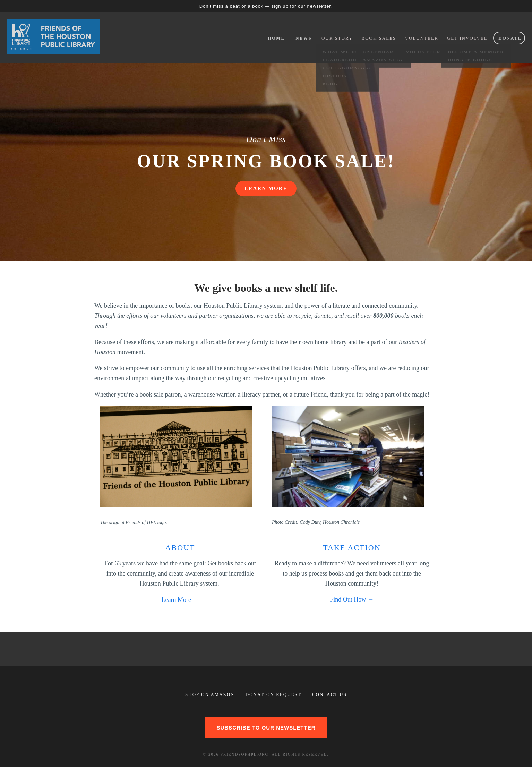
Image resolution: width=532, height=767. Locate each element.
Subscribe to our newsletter (266, 728)
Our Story (337, 38)
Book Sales (379, 38)
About (180, 548)
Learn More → (180, 600)
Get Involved (467, 38)
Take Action (352, 548)
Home (276, 38)
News (303, 38)
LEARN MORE (266, 188)
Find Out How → (352, 599)
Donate (510, 38)
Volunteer (422, 38)
